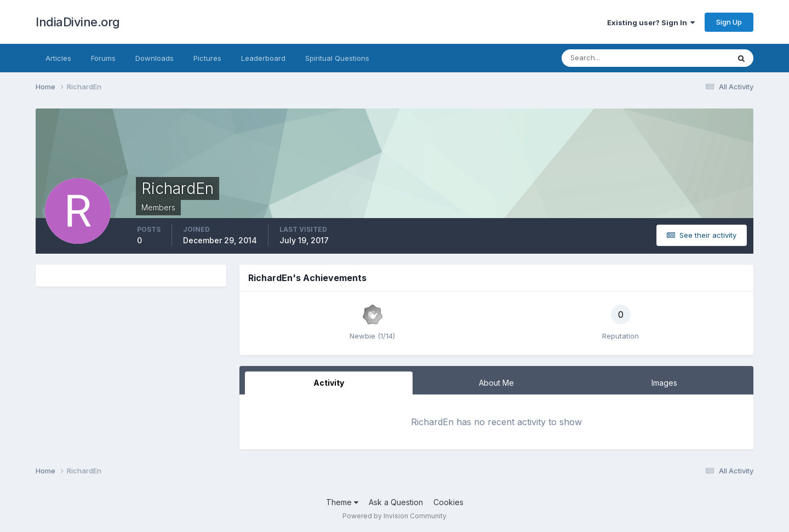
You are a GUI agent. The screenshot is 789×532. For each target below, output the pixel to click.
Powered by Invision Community (395, 516)
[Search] (610, 58)
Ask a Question (396, 502)
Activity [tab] (329, 383)
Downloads (155, 58)
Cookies (448, 502)
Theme (342, 502)
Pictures (207, 58)
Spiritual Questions (337, 58)
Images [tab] (664, 383)
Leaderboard (263, 58)
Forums (103, 58)
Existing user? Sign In (651, 22)
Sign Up (729, 22)
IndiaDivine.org (78, 22)
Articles (58, 58)
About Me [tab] (496, 383)
